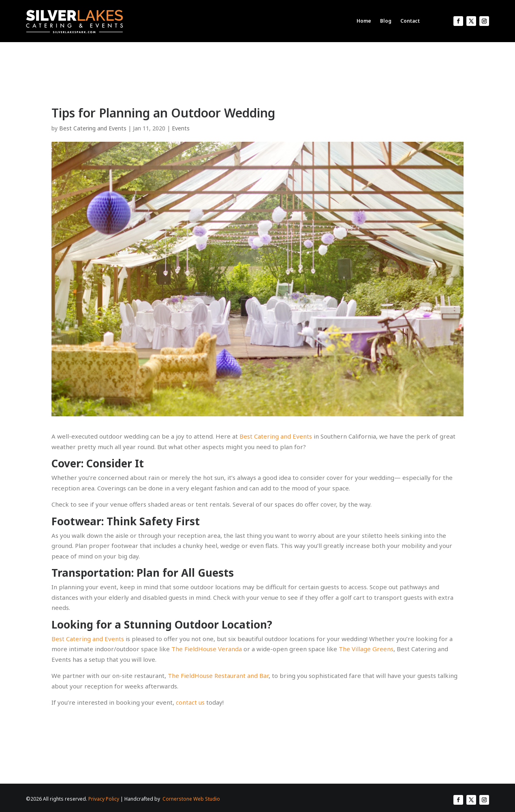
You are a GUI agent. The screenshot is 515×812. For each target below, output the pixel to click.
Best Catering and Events (93, 128)
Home (364, 21)
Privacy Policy (104, 799)
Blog (386, 21)
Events (181, 128)
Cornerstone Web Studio (191, 799)
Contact (410, 21)
